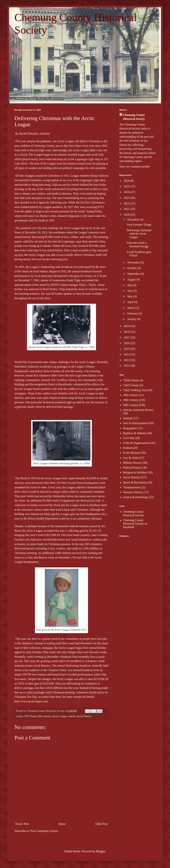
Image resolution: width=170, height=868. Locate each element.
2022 (127, 203)
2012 (127, 366)
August (132, 280)
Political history (132, 468)
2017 (127, 338)
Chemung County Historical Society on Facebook (135, 524)
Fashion (128, 448)
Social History (84, 716)
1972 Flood (30, 716)
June (130, 291)
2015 (127, 349)
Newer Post (22, 824)
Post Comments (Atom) (44, 831)
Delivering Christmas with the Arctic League (139, 234)
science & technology (136, 497)
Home (62, 824)
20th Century (44, 716)
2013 (127, 360)
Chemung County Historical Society (134, 117)
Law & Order (131, 458)
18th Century (131, 395)
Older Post (101, 824)
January (132, 319)
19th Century (131, 400)
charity (72, 716)
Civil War (129, 438)
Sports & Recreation (135, 482)
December (134, 219)
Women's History (133, 492)
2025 (127, 186)
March (131, 308)
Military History (132, 463)
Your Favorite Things (139, 225)
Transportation (131, 487)
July (130, 285)
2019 (127, 326)
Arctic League (60, 716)
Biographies (130, 428)
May (130, 296)
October (132, 268)
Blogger (101, 851)
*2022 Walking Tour (135, 390)
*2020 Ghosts (131, 380)
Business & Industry (135, 433)
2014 (127, 354)
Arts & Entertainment (136, 423)
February (133, 313)
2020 (127, 215)
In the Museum (132, 453)
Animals (128, 418)
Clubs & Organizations (136, 443)
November (134, 262)
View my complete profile (134, 167)
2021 (127, 209)
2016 (127, 343)
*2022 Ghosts (131, 385)
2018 (127, 332)
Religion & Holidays (135, 472)
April (131, 302)
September (134, 274)
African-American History (138, 410)
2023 (127, 198)
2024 (127, 192)
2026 (127, 181)
